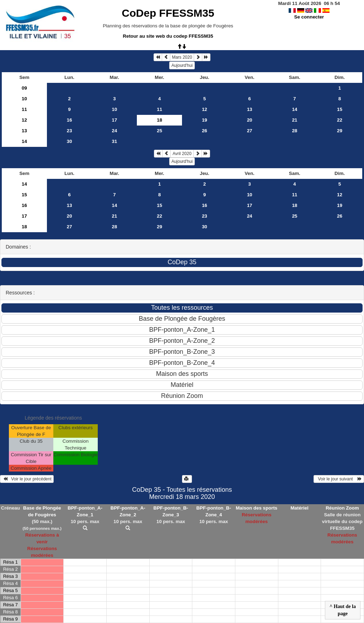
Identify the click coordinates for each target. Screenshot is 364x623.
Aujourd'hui (182, 65)
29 (340, 131)
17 (115, 120)
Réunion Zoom (342, 508)
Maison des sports (256, 508)
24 (115, 131)
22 (340, 120)
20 (250, 120)
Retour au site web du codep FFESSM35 (168, 36)
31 (115, 141)
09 (24, 88)
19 (205, 120)
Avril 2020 (182, 154)
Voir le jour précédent (27, 479)
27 (250, 131)
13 (250, 109)
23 (69, 131)
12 (205, 109)
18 (295, 205)
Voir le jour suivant (339, 479)
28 (295, 131)
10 (24, 99)
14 (295, 109)
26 (205, 131)
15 (340, 109)
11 (24, 109)
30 (69, 141)
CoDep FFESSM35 (168, 13)
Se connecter (309, 17)
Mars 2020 (182, 57)
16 (69, 120)
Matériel (299, 508)
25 (159, 131)
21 (295, 120)
